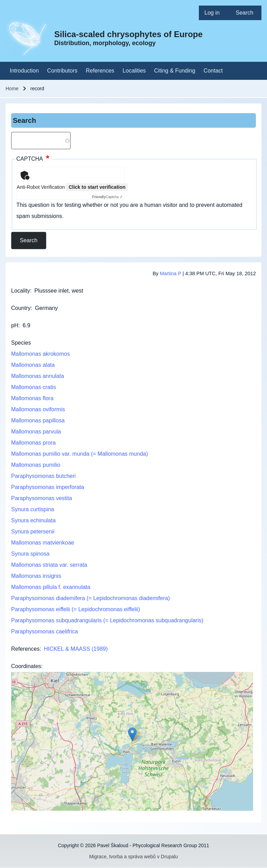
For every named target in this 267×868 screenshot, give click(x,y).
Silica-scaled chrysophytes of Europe (128, 34)
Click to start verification (97, 187)
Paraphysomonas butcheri (43, 476)
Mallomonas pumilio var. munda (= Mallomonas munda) (80, 454)
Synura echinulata (33, 520)
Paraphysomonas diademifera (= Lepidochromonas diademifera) (91, 598)
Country (21, 308)
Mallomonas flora (32, 398)
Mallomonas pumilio (36, 465)
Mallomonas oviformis (38, 409)
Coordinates (26, 666)
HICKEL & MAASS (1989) (76, 649)
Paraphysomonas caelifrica (44, 631)
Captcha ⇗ (107, 197)
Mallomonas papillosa (38, 420)
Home (12, 89)
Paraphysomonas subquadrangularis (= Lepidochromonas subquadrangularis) (107, 620)
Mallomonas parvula (36, 432)
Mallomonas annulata (38, 376)
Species (21, 343)
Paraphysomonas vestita (42, 498)
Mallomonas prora (33, 443)
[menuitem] (215, 13)
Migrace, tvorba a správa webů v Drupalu (133, 857)
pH (15, 325)
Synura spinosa (30, 554)
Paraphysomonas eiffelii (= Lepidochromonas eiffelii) (76, 609)
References (25, 649)
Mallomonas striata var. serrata (49, 565)
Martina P (171, 273)
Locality (21, 291)
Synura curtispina (33, 509)
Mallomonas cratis (34, 387)
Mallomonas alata (33, 365)
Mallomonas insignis (36, 576)
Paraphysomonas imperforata (48, 487)
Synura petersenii (33, 532)
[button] (132, 734)
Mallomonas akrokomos (41, 354)
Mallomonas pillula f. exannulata (51, 587)
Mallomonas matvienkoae (43, 543)
